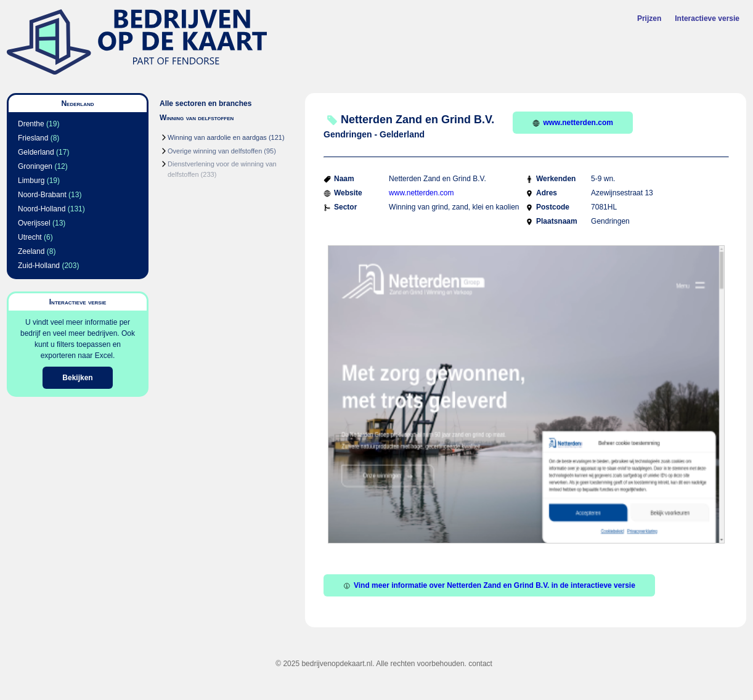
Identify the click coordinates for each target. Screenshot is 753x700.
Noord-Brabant (42, 195)
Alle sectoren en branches (206, 104)
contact (480, 664)
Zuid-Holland (39, 266)
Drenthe (31, 124)
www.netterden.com (573, 123)
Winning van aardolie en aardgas (217, 137)
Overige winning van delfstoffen (215, 151)
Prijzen (649, 18)
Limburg (31, 181)
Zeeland (31, 251)
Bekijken (77, 378)
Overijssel (34, 223)
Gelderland (36, 152)
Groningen (35, 166)
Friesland (33, 138)
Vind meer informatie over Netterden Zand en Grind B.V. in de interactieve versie (489, 585)
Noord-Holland (42, 209)
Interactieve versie (707, 18)
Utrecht (30, 237)
